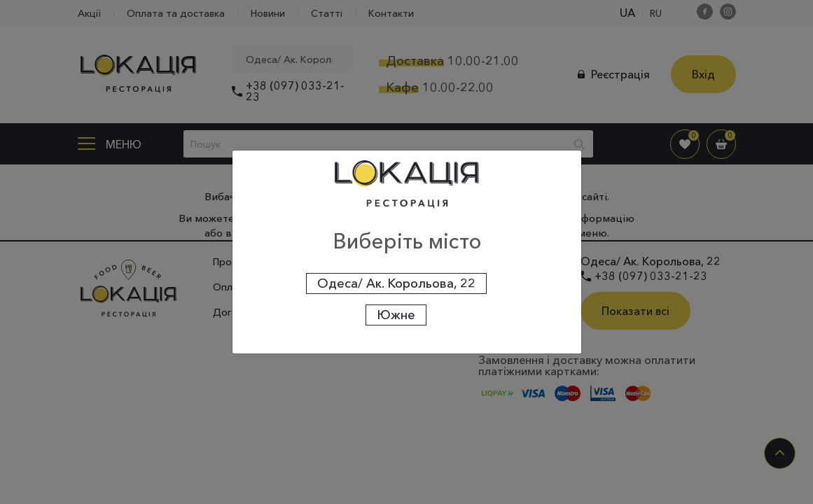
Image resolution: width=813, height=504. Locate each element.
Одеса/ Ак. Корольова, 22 (396, 283)
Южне (396, 315)
